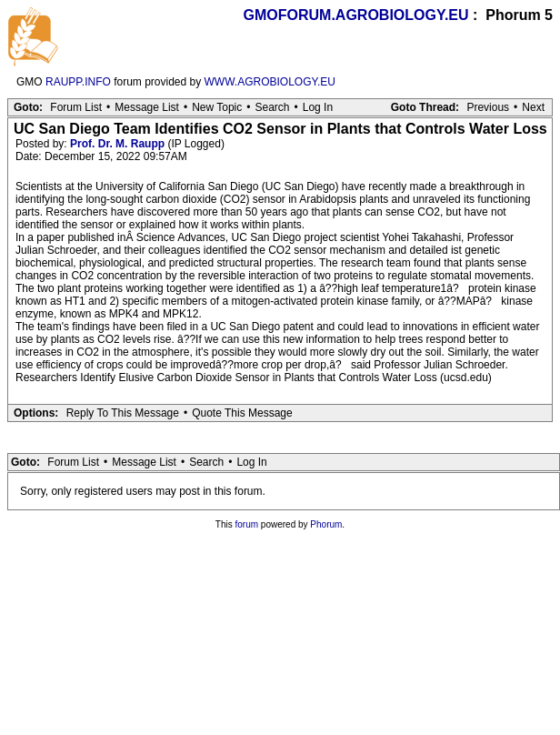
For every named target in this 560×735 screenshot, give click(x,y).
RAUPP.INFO (78, 82)
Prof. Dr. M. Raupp (117, 144)
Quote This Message (242, 413)
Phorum (326, 524)
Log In (318, 107)
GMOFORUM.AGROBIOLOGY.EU (356, 15)
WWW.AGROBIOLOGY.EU (270, 82)
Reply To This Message (123, 413)
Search (272, 107)
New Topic (217, 107)
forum (247, 524)
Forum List (76, 107)
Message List (147, 107)
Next (533, 107)
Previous (488, 107)
